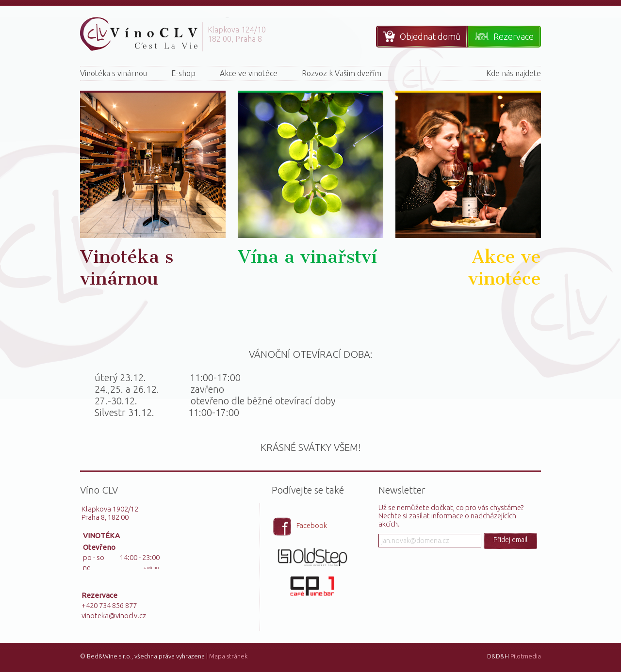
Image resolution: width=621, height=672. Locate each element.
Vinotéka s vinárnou (114, 73)
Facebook (312, 525)
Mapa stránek (228, 656)
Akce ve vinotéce (249, 73)
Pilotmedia (526, 656)
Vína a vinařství (307, 257)
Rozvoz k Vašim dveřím (342, 73)
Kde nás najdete (514, 73)
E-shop (183, 73)
